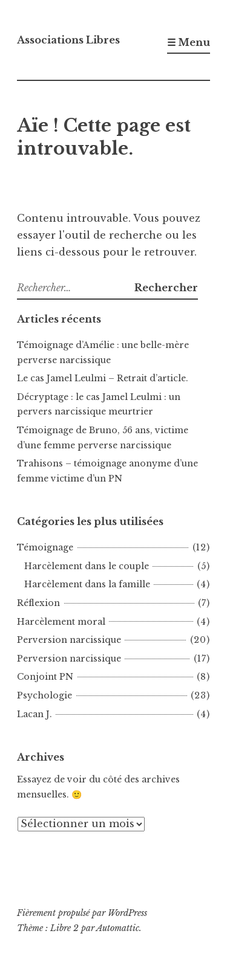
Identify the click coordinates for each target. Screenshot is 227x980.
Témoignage (45, 547)
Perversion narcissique (69, 640)
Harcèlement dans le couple (87, 566)
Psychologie (44, 695)
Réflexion (38, 603)
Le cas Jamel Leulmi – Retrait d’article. (103, 378)
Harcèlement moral (61, 622)
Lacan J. (35, 714)
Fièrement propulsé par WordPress (82, 913)
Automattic (118, 928)
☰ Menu (189, 42)
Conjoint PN (45, 677)
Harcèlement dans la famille (87, 584)
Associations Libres (68, 40)
